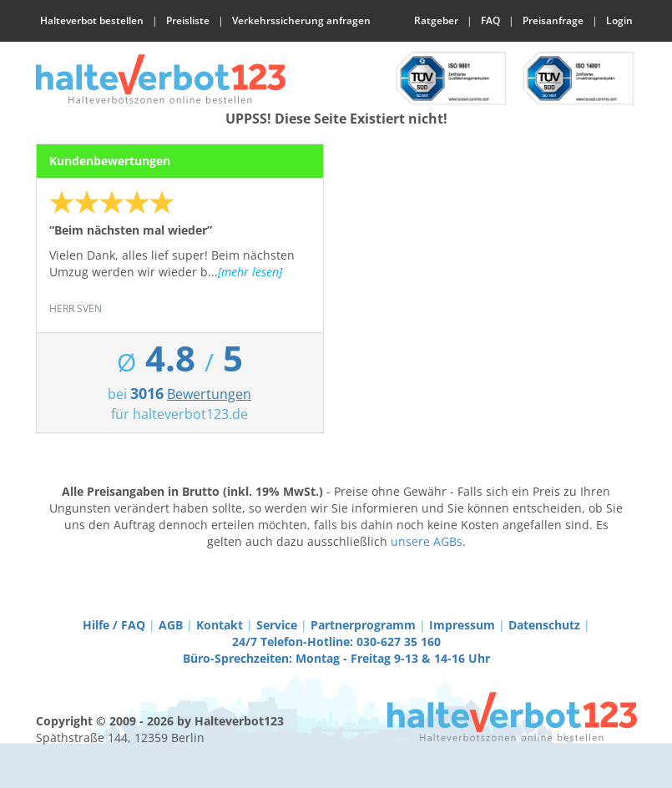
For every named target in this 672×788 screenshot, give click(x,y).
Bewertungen (209, 394)
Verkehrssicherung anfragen (301, 20)
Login (619, 20)
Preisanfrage (553, 20)
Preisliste (188, 20)
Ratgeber (436, 20)
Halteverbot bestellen (92, 20)
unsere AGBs (427, 541)
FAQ (490, 20)
